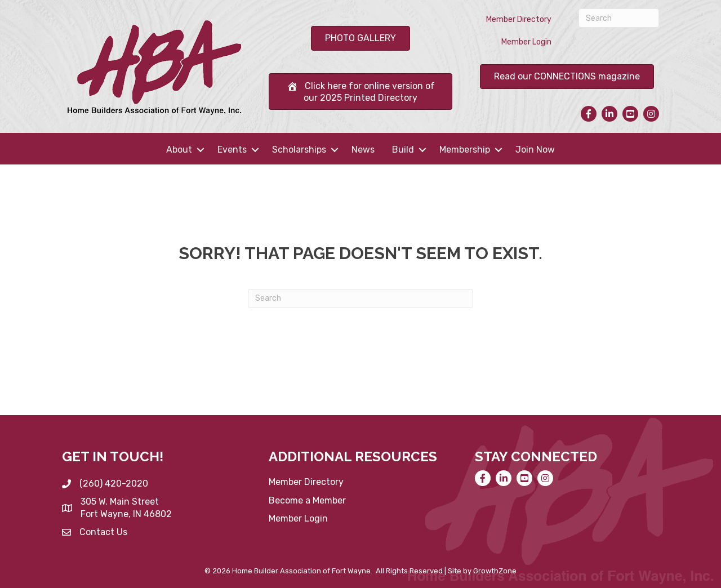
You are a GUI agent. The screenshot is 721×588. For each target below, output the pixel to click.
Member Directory (519, 19)
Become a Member (307, 500)
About (179, 150)
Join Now (535, 150)
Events (232, 150)
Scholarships (299, 150)
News (363, 150)
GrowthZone (495, 571)
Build (403, 150)
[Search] (619, 18)
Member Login (526, 42)
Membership (465, 150)
